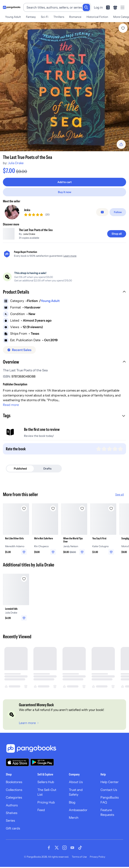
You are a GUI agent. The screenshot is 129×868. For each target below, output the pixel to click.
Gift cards (13, 831)
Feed (41, 812)
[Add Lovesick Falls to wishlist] (24, 581)
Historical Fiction (97, 17)
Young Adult (13, 17)
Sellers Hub (46, 785)
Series (10, 823)
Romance (75, 17)
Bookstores (14, 785)
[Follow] (118, 213)
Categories (14, 800)
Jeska (27, 211)
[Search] (86, 7)
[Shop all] (117, 236)
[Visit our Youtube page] (72, 850)
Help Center (110, 785)
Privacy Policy (97, 859)
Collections (14, 792)
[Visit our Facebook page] (49, 850)
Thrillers (59, 17)
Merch (74, 820)
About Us (76, 785)
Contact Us (109, 792)
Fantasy (31, 17)
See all (120, 497)
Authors (12, 808)
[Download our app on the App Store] (17, 765)
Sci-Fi (45, 17)
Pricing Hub (46, 805)
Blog (72, 805)
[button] (64, 295)
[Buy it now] (64, 192)
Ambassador (78, 812)
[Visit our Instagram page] (64, 850)
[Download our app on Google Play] (42, 765)
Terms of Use (79, 859)
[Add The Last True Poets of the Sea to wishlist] (123, 28)
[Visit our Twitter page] (57, 850)
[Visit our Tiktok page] (80, 850)
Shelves (12, 815)
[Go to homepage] (12, 7)
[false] (102, 213)
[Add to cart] (64, 182)
